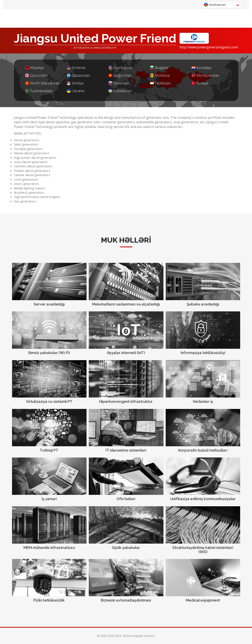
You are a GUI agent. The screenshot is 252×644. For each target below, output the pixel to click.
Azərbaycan (120, 68)
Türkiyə (200, 83)
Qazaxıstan (78, 75)
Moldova (160, 75)
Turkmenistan (39, 91)
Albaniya (34, 68)
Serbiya (75, 83)
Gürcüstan (36, 75)
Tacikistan (160, 83)
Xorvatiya (201, 68)
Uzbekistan (120, 91)
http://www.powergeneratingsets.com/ (209, 47)
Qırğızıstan (120, 75)
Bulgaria (159, 68)
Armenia (76, 68)
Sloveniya (118, 83)
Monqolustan (205, 75)
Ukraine (76, 91)
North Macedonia (42, 83)
